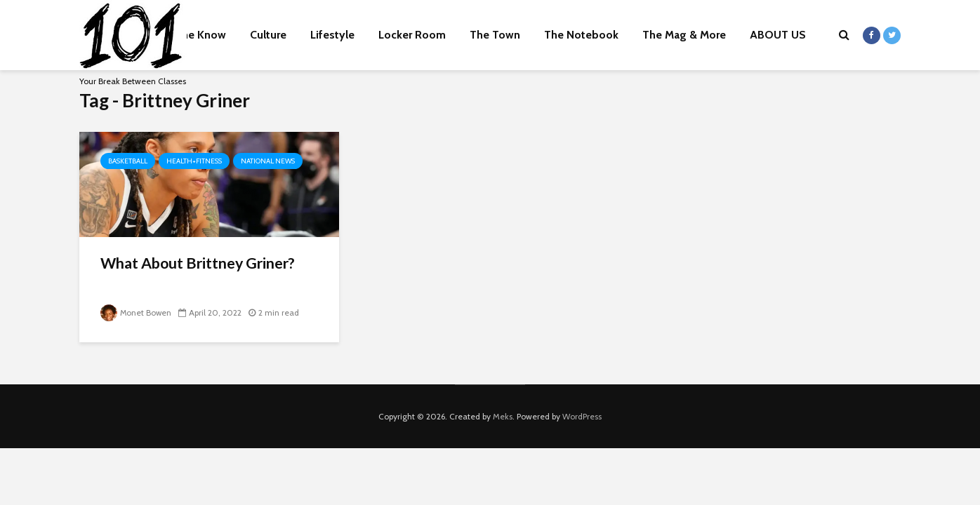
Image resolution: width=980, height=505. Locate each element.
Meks (503, 416)
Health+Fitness (194, 161)
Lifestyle (332, 35)
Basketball (128, 161)
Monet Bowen (137, 312)
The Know (200, 35)
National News (268, 161)
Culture (268, 35)
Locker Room (412, 35)
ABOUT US (778, 35)
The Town (495, 35)
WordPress (582, 416)
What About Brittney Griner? (201, 263)
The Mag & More (684, 35)
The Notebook (581, 35)
